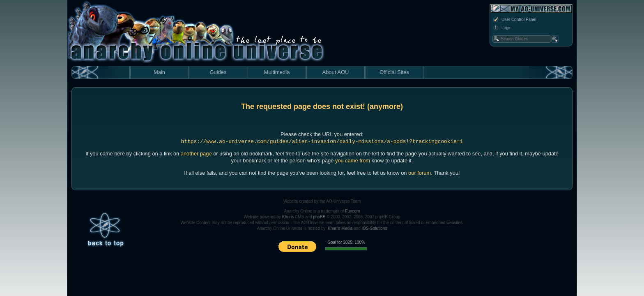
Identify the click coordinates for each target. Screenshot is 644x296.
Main (159, 72)
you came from (353, 161)
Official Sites (394, 72)
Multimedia (277, 72)
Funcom (352, 211)
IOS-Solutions (375, 228)
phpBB (319, 217)
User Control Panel (514, 20)
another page (196, 154)
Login (502, 28)
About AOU (335, 72)
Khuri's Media (340, 228)
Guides (218, 72)
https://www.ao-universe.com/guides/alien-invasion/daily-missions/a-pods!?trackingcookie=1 (322, 142)
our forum (420, 173)
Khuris (288, 217)
